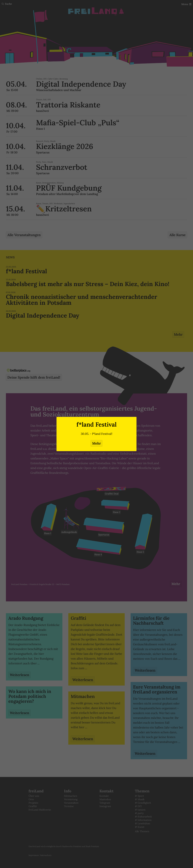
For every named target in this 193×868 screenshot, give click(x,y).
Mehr (96, 443)
